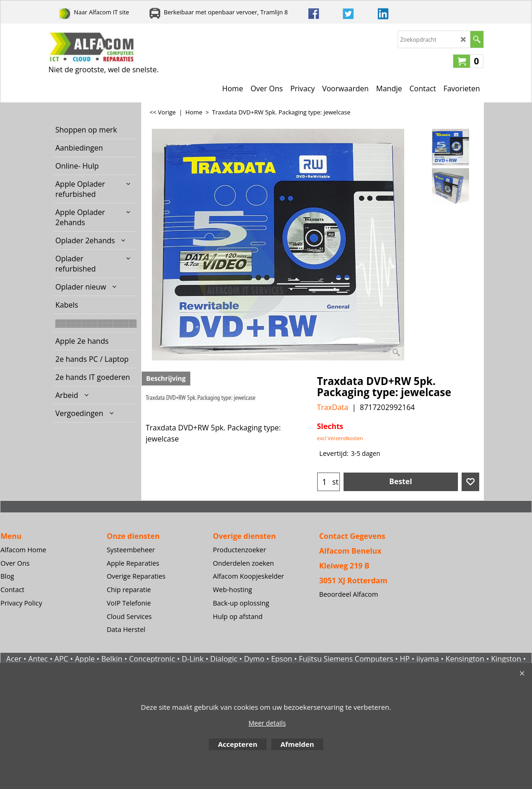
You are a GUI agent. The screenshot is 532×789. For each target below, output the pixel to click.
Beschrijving (166, 378)
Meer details (267, 723)
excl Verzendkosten (340, 438)
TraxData (333, 407)
